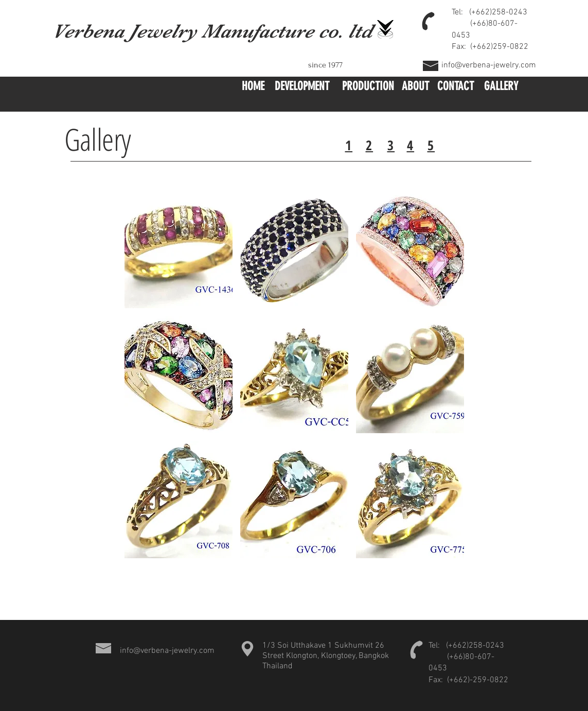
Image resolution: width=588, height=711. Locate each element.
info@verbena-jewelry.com (489, 65)
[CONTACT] (456, 87)
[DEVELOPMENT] (302, 87)
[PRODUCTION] (368, 87)
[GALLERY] (501, 87)
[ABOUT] (415, 87)
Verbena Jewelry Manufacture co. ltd (212, 31)
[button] (179, 250)
